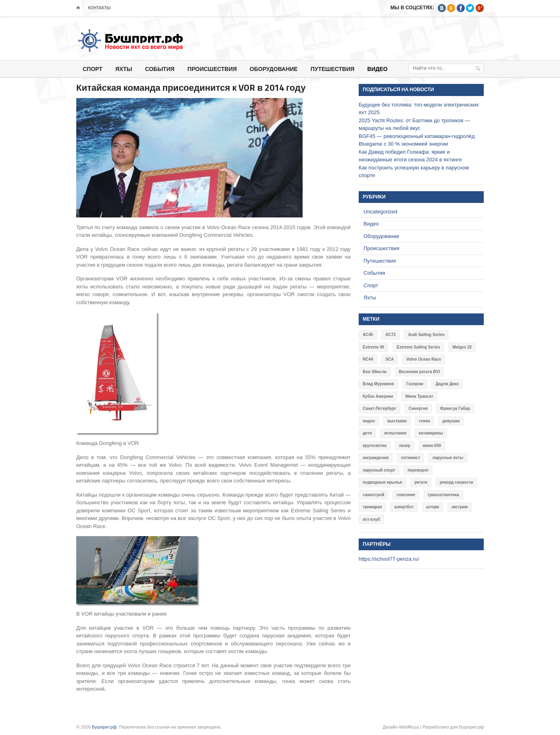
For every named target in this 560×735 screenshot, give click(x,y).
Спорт (93, 69)
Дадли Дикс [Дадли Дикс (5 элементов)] (447, 384)
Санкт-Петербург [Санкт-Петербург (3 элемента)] (379, 408)
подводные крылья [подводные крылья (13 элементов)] (382, 482)
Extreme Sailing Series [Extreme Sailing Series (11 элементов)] (418, 347)
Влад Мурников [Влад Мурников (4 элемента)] (378, 384)
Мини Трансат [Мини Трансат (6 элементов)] (419, 396)
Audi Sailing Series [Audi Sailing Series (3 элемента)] (426, 335)
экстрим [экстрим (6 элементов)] (460, 507)
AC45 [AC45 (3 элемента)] (368, 335)
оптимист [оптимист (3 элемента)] (411, 458)
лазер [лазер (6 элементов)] (405, 446)
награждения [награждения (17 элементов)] (376, 458)
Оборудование (274, 69)
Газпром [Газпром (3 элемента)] (415, 384)
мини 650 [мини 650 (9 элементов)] (432, 446)
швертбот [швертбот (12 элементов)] (404, 507)
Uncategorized (380, 212)
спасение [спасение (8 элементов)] (406, 495)
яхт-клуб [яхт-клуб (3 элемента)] (371, 519)
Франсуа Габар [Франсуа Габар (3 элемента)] (455, 408)
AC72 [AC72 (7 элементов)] (391, 335)
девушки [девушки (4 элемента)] (451, 421)
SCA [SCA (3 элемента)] (390, 359)
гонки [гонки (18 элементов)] (425, 421)
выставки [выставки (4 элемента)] (397, 421)
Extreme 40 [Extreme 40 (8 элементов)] (373, 347)
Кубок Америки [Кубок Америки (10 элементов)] (378, 396)
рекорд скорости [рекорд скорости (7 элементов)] (457, 482)
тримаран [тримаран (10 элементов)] (372, 507)
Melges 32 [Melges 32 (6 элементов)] (462, 347)
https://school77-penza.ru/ (389, 559)
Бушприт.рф (104, 727)
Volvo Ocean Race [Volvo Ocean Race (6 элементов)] (424, 359)
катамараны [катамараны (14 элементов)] (431, 433)
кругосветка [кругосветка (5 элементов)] (375, 446)
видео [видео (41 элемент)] (369, 421)
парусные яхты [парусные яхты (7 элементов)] (448, 458)
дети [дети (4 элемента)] (367, 433)
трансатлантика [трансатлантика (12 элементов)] (443, 495)
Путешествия (333, 69)
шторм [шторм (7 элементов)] (433, 507)
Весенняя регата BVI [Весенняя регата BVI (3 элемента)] (420, 372)
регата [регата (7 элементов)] (421, 482)
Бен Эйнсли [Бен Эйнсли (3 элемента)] (375, 372)
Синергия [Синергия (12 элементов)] (418, 408)
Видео (377, 69)
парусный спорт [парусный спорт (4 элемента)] (379, 470)
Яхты (124, 69)
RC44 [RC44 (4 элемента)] (368, 359)
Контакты (99, 8)
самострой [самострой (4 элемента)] (373, 495)
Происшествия (212, 69)
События (160, 69)
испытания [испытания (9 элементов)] (395, 433)
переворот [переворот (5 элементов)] (418, 470)
